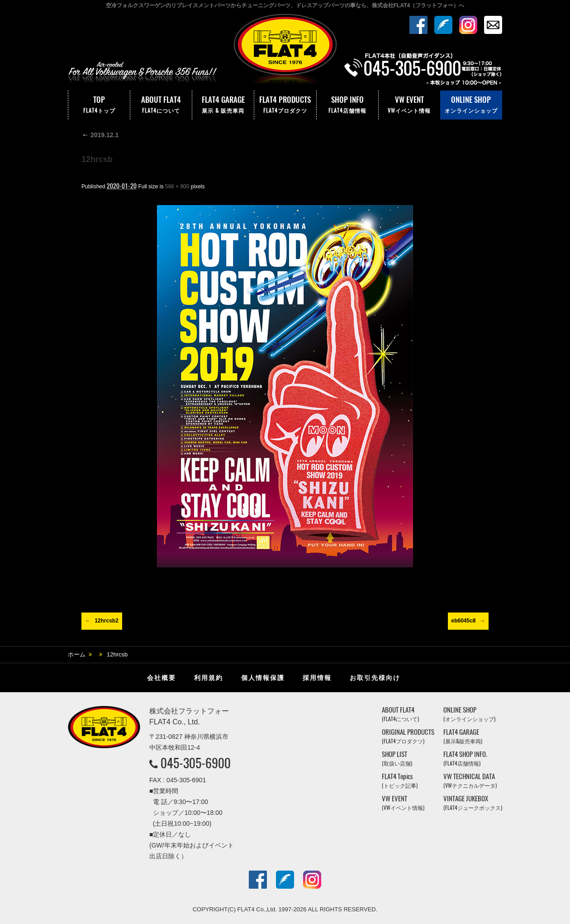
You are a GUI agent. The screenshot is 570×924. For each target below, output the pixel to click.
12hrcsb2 (107, 621)
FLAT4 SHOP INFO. (465, 759)
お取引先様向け (375, 678)
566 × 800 (177, 187)
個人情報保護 (263, 678)
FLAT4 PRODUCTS (285, 105)
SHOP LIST (397, 759)
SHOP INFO (347, 105)
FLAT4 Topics (400, 781)
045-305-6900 (196, 763)
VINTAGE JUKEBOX (473, 803)
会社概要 (161, 678)
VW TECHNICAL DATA (470, 781)
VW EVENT (409, 105)
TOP (99, 105)
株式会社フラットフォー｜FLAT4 (285, 51)
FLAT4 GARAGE (223, 105)
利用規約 (209, 678)
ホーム (77, 654)
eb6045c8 (463, 621)
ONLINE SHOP (471, 105)
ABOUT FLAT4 (161, 105)
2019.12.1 (100, 135)
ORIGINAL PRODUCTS (408, 736)
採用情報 (317, 678)
